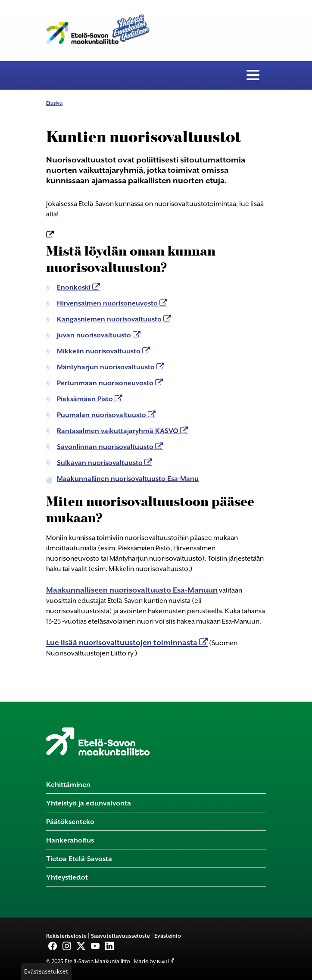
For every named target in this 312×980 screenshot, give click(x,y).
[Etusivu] (98, 741)
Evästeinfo (168, 936)
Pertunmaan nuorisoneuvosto (106, 383)
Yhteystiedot (67, 877)
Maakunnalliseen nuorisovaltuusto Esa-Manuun (132, 590)
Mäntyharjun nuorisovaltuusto (107, 367)
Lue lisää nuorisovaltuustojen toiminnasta (123, 643)
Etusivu (54, 103)
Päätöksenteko (70, 822)
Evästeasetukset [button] (46, 971)
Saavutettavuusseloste (120, 936)
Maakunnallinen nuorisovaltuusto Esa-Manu (128, 479)
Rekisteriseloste (66, 936)
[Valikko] (253, 75)
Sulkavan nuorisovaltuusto (101, 463)
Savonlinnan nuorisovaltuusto (106, 447)
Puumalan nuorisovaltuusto (102, 415)
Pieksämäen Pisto (86, 399)
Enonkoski (75, 287)
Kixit (162, 962)
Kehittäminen (68, 785)
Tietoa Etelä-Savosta (79, 859)
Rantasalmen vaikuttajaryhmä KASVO (119, 431)
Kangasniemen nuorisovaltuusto (110, 319)
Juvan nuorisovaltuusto (95, 335)
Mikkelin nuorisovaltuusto (100, 351)
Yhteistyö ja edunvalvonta (89, 803)
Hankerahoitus (70, 840)
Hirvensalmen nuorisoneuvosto (108, 303)
